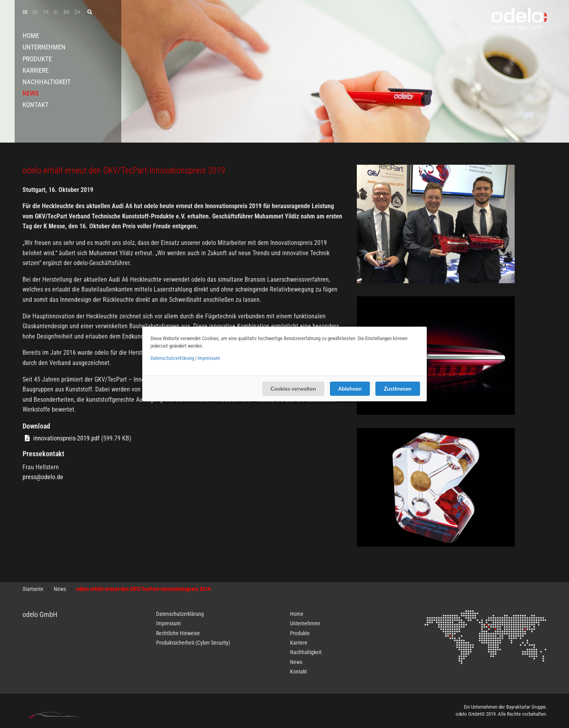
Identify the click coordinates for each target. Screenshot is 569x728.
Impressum (209, 358)
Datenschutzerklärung (172, 358)
